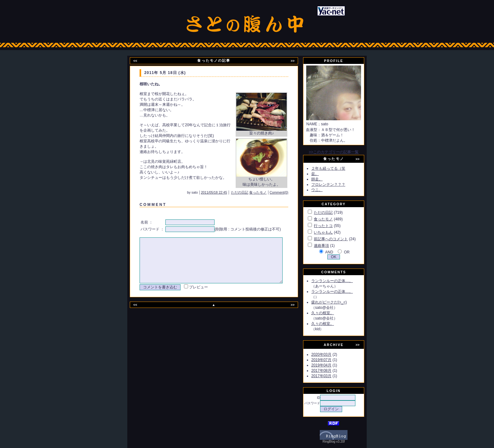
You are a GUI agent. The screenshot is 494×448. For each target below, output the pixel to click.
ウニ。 (324, 190)
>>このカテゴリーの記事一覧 (341, 152)
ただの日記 (248, 192)
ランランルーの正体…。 (339, 281)
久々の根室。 (330, 313)
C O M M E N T (152, 205)
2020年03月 (329, 354)
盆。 (322, 174)
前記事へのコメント (338, 239)
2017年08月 (329, 371)
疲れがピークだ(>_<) (336, 302)
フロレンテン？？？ (336, 184)
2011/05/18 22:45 (223, 192)
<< (139, 61)
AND (336, 252)
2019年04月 (329, 365)
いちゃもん (330, 232)
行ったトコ (330, 226)
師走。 (324, 179)
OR (354, 252)
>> (296, 61)
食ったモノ (266, 192)
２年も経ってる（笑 (336, 168)
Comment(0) (287, 192)
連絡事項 (329, 246)
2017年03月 (329, 376)
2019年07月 (329, 360)
